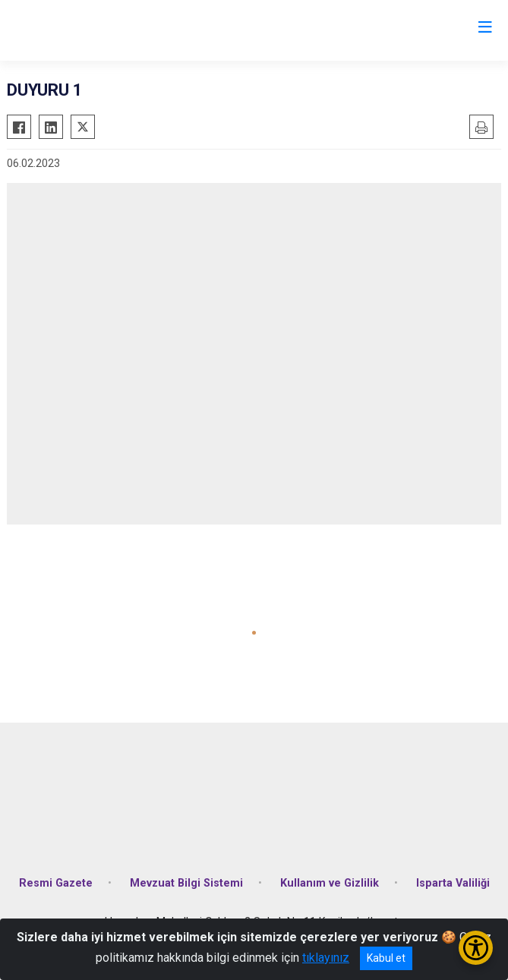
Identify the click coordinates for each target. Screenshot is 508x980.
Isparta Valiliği (453, 883)
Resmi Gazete (56, 883)
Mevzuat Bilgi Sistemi (186, 883)
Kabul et (386, 958)
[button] (254, 633)
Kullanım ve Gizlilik (330, 883)
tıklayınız (326, 958)
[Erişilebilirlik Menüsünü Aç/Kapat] (476, 948)
